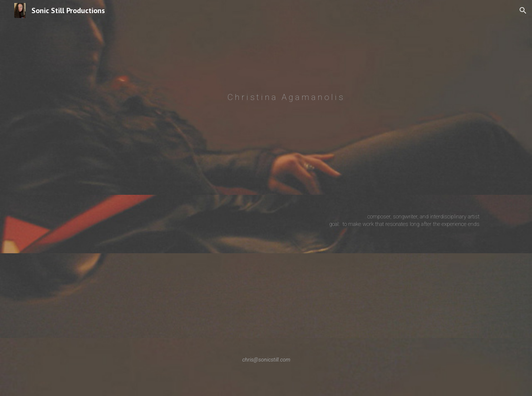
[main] (285, 97)
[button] (523, 10)
